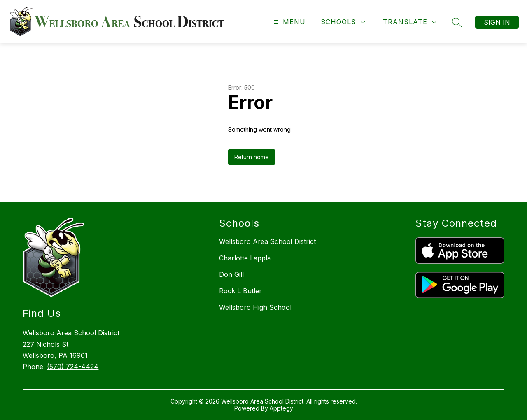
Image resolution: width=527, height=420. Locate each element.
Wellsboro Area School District (267, 241)
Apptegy (281, 408)
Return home (252, 157)
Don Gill (231, 274)
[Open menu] (288, 22)
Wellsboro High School (255, 307)
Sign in (497, 22)
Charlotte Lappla (245, 258)
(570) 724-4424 (73, 367)
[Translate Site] (410, 22)
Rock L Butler (240, 291)
